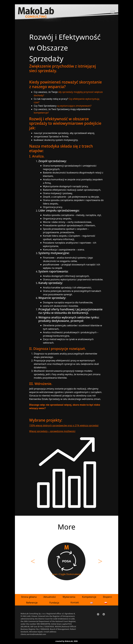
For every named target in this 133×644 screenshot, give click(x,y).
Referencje (32, 603)
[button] (33, 562)
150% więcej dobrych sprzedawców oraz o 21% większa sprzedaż (64, 425)
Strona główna (29, 597)
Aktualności (50, 597)
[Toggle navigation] (112, 12)
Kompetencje (89, 597)
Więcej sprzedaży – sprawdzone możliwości (52, 431)
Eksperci (107, 597)
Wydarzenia (69, 597)
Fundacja (54, 603)
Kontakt (75, 602)
